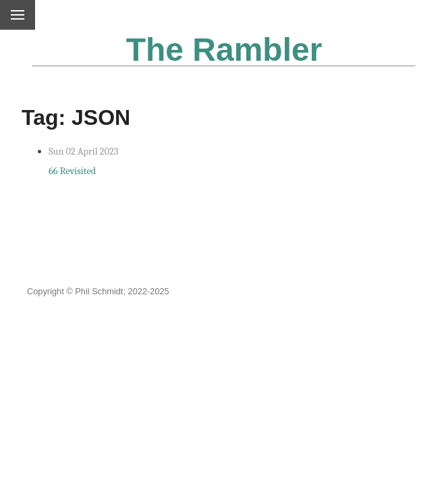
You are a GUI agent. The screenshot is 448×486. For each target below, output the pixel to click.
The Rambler (224, 50)
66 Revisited (72, 171)
